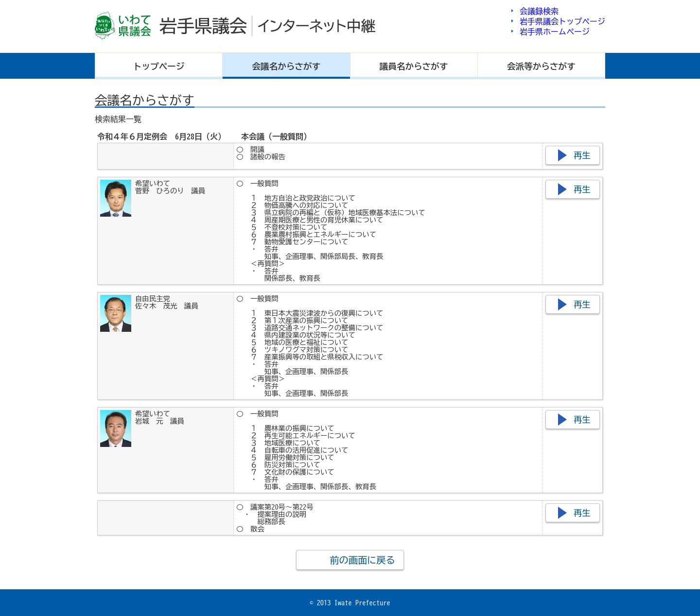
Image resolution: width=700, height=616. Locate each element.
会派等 (541, 66)
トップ (159, 66)
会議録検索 (539, 11)
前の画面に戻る (362, 560)
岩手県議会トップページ (562, 21)
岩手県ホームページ (555, 32)
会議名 (287, 66)
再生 (582, 155)
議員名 (414, 66)
